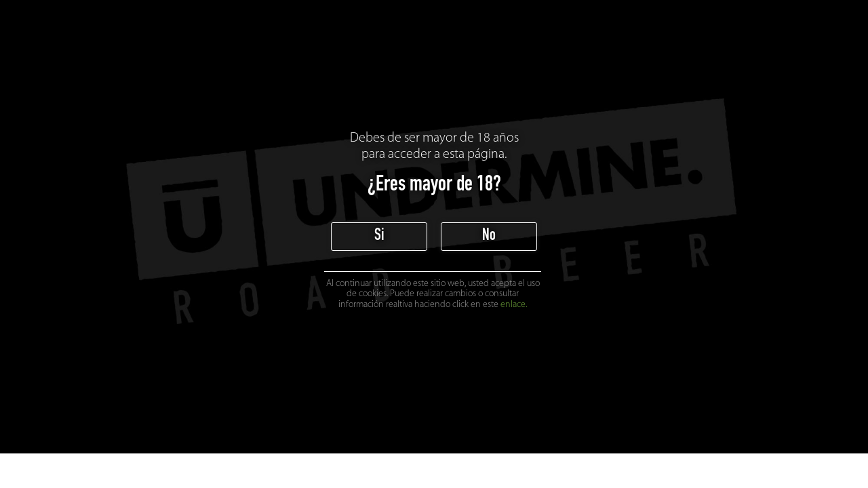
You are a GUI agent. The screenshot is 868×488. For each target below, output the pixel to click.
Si (379, 237)
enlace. (514, 305)
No (489, 237)
